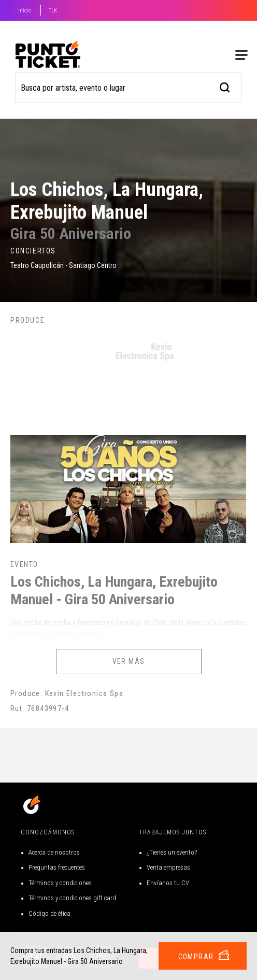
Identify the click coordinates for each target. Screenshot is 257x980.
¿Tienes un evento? (172, 852)
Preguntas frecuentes (57, 867)
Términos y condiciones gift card (72, 898)
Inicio (25, 11)
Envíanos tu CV (168, 883)
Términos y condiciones (60, 883)
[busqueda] (225, 86)
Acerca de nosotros (54, 852)
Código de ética (49, 913)
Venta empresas (168, 867)
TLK (53, 11)
